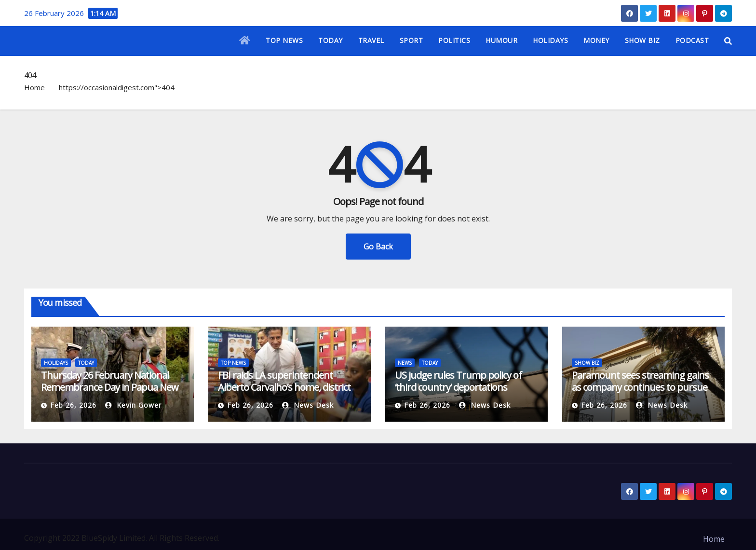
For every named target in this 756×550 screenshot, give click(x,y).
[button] (728, 41)
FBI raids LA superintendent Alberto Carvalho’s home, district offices (284, 387)
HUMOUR (501, 40)
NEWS (405, 363)
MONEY (596, 40)
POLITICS (454, 40)
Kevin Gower (133, 405)
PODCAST (692, 40)
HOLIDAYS (550, 40)
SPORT (412, 40)
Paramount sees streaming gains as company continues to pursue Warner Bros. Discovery (640, 387)
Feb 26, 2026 (73, 405)
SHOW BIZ (642, 40)
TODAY (331, 40)
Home (34, 87)
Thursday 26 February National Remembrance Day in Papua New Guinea (110, 387)
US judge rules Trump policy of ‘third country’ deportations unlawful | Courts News (458, 387)
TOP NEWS (284, 40)
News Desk (308, 405)
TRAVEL (371, 40)
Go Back (378, 247)
